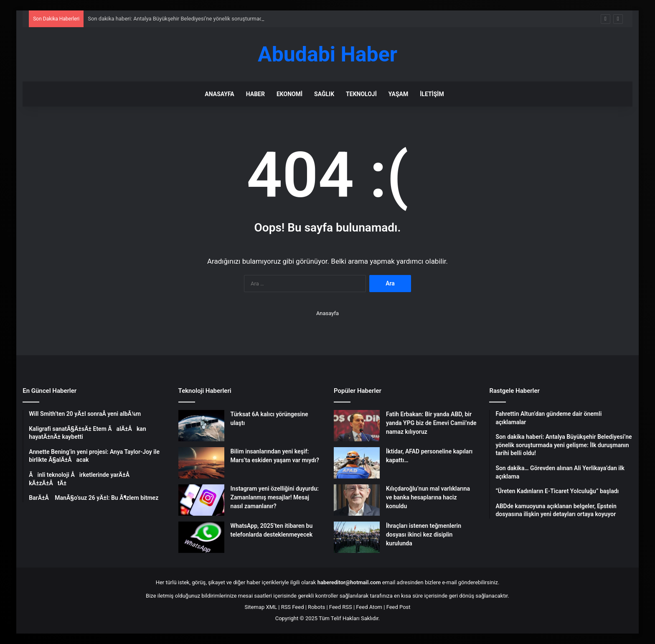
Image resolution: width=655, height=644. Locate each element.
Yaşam (398, 94)
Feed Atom (369, 607)
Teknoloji (361, 94)
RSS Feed (293, 607)
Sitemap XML (261, 607)
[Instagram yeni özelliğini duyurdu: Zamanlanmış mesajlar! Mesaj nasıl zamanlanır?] (201, 500)
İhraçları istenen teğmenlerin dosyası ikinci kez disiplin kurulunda (424, 535)
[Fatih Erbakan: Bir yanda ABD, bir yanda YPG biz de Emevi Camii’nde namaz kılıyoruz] (357, 426)
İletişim (432, 94)
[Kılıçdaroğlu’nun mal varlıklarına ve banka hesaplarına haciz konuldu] (357, 500)
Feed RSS (341, 607)
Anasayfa (219, 94)
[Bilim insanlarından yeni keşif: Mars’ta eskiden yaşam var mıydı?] (201, 463)
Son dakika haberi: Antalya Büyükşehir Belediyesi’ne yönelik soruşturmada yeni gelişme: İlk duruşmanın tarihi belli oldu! (230, 19)
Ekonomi (289, 94)
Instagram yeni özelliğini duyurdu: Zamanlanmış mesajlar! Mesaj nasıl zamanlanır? (275, 497)
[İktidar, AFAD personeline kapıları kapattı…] (357, 463)
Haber (255, 94)
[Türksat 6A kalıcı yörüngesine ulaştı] (201, 426)
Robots (316, 607)
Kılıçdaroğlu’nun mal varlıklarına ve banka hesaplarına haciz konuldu (428, 497)
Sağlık (324, 94)
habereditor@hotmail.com (349, 582)
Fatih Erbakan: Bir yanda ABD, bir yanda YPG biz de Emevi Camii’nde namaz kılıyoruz (431, 423)
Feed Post (399, 607)
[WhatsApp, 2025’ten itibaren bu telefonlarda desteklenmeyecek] (201, 537)
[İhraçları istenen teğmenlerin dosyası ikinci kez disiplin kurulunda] (357, 537)
